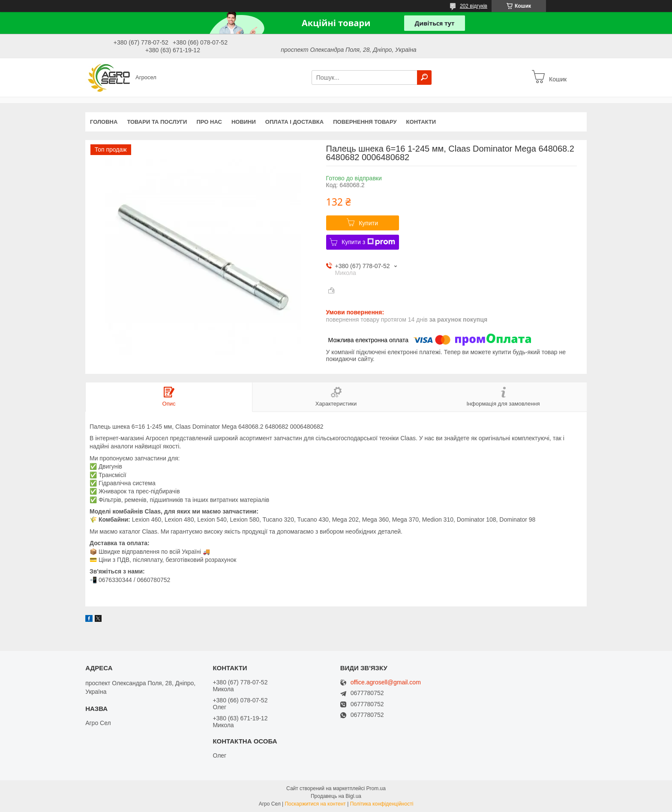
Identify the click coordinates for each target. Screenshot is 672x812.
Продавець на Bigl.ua (336, 796)
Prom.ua (376, 788)
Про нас (209, 122)
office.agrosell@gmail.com (386, 682)
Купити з (368, 242)
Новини (244, 122)
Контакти (421, 122)
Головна (104, 122)
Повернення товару (365, 122)
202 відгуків (474, 6)
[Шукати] (424, 78)
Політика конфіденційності (382, 804)
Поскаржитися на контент (315, 804)
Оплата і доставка (294, 122)
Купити (368, 223)
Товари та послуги (157, 122)
